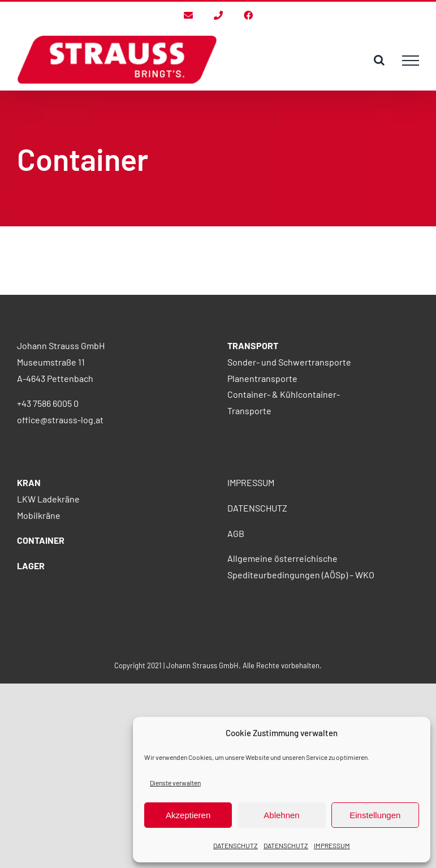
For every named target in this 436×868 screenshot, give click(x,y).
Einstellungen (375, 815)
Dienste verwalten (175, 783)
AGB (236, 533)
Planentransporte (262, 378)
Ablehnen (281, 815)
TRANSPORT (253, 345)
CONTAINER (41, 540)
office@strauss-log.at (60, 420)
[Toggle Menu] (411, 61)
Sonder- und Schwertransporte (289, 362)
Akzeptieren (188, 815)
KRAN (29, 482)
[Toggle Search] (379, 60)
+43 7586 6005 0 (48, 403)
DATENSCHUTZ (236, 845)
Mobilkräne (39, 515)
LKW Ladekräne (48, 499)
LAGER (31, 566)
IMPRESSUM (332, 845)
